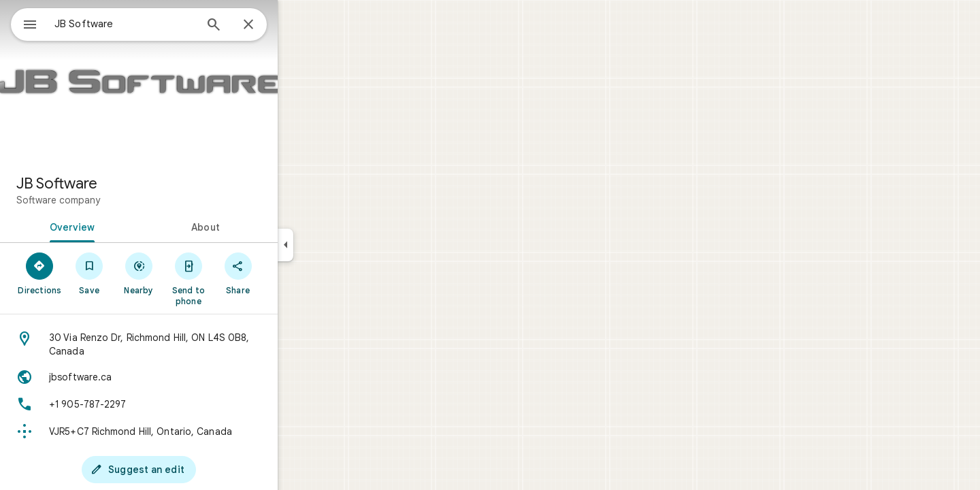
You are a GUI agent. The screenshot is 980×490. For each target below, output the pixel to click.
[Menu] (24, 23)
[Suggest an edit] (188, 470)
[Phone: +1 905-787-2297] (188, 404)
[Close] (297, 25)
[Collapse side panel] (334, 245)
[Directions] (89, 273)
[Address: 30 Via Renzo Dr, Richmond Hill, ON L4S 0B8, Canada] (188, 344)
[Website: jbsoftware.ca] (188, 377)
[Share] (287, 273)
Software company (107, 200)
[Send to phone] (237, 278)
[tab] (118, 226)
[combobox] (160, 24)
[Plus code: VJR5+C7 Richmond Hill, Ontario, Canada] (188, 431)
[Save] (138, 273)
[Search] (263, 26)
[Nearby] (188, 273)
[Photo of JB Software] (188, 82)
